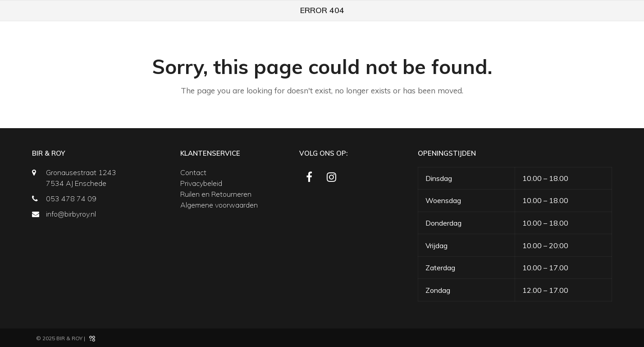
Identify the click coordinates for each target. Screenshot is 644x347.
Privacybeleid (201, 183)
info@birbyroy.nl (71, 214)
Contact (193, 172)
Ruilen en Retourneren (216, 194)
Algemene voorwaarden (219, 205)
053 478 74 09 (71, 199)
